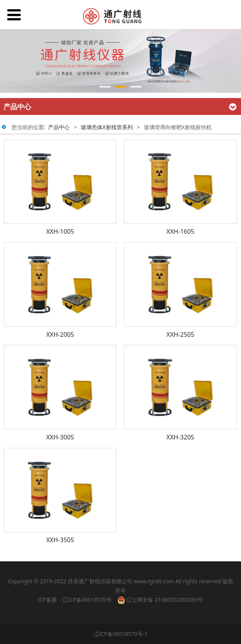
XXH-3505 (60, 540)
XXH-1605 (180, 231)
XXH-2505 (180, 334)
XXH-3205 (180, 437)
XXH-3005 (60, 437)
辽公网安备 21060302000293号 (160, 600)
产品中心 (59, 127)
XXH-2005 (60, 334)
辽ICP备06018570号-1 (121, 634)
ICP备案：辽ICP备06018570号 (75, 600)
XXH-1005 (60, 231)
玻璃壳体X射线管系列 (107, 127)
